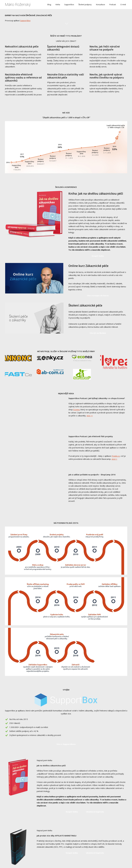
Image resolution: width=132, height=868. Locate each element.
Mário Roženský (18, 5)
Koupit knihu (98, 256)
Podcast (113, 4)
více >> (90, 416)
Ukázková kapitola (95, 812)
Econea (76, 410)
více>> (114, 459)
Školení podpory (85, 4)
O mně (123, 4)
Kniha (58, 4)
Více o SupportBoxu (66, 744)
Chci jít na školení (98, 333)
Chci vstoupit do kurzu (98, 295)
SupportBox (69, 4)
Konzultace (100, 4)
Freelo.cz (116, 456)
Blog (49, 4)
